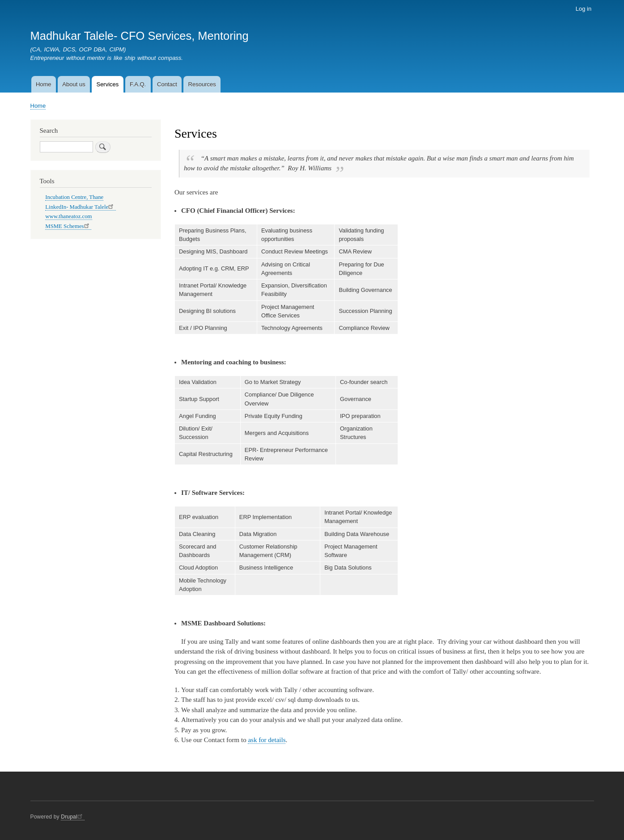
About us (74, 84)
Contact (167, 84)
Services (107, 84)
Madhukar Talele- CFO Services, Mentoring (140, 36)
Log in (584, 9)
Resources (202, 84)
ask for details (267, 740)
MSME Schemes (68, 226)
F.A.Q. (138, 84)
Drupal (73, 817)
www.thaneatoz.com (68, 216)
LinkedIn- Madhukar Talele (80, 207)
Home (44, 84)
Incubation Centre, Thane (74, 197)
